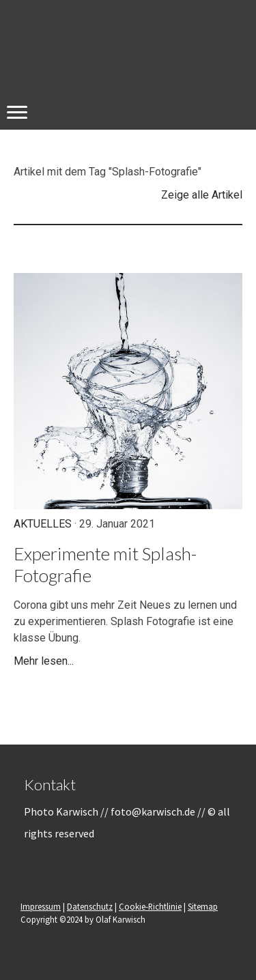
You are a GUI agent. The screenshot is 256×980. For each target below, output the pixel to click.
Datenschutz (90, 906)
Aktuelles (43, 524)
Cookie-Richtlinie (150, 906)
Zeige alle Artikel (202, 195)
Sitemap (203, 906)
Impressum (41, 906)
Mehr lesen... (44, 661)
